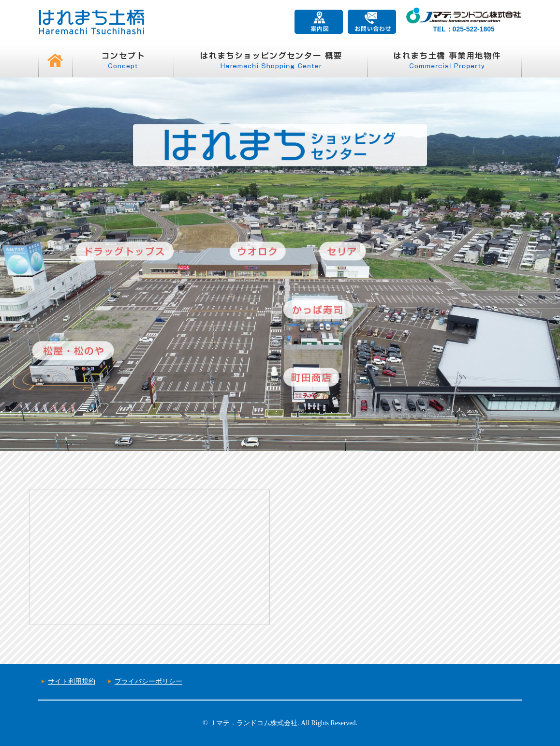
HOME (55, 60)
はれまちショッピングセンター (270, 60)
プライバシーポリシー (148, 681)
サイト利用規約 (72, 681)
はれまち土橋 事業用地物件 (444, 60)
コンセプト (123, 60)
